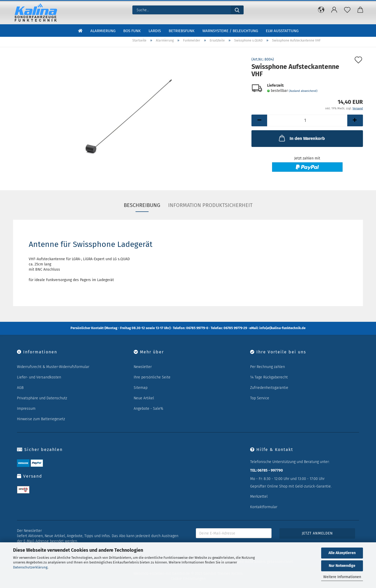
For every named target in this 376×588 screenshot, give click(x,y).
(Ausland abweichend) (303, 91)
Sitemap (141, 388)
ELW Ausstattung (282, 31)
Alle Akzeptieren (342, 553)
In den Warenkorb (301, 138)
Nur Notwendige (342, 566)
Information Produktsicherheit (210, 205)
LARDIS (155, 31)
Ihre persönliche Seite (152, 377)
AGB (20, 388)
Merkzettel (259, 497)
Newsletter (143, 367)
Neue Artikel (144, 398)
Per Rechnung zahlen (268, 367)
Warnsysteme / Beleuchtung (230, 31)
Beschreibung (142, 205)
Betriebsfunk (182, 31)
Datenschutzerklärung (30, 567)
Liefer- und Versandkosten (39, 377)
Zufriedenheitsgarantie (269, 388)
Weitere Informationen (342, 577)
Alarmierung (103, 31)
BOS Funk (132, 31)
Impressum (26, 409)
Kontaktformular (264, 507)
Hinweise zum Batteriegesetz (41, 419)
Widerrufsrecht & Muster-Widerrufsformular (53, 367)
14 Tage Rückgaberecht (269, 377)
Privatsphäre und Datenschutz (42, 398)
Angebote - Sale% (148, 409)
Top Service (260, 398)
